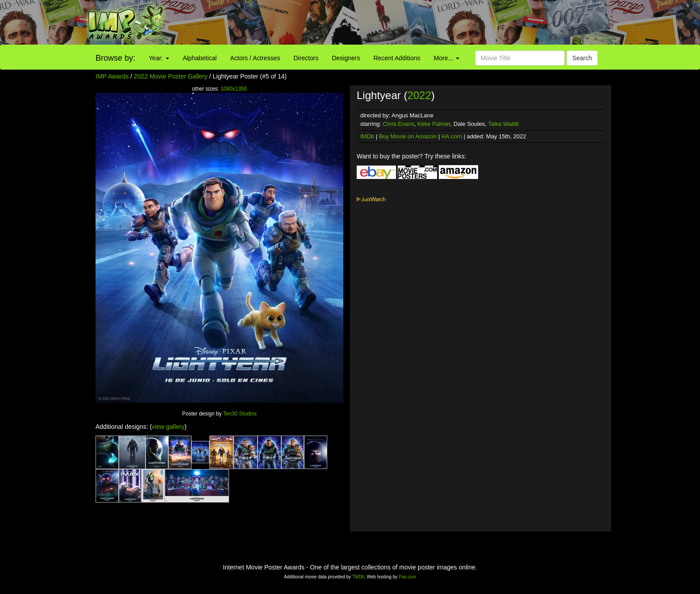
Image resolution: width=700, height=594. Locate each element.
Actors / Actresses (255, 58)
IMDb (367, 136)
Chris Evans (399, 124)
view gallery (168, 427)
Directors (306, 58)
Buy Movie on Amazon (408, 136)
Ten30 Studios (240, 414)
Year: (159, 58)
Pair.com (407, 577)
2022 (419, 95)
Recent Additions (397, 58)
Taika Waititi (503, 124)
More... (447, 58)
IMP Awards (112, 76)
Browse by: (115, 58)
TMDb (358, 577)
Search (582, 58)
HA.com (452, 136)
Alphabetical (200, 58)
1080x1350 (234, 89)
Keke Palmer (434, 124)
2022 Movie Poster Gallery (171, 76)
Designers (346, 58)
